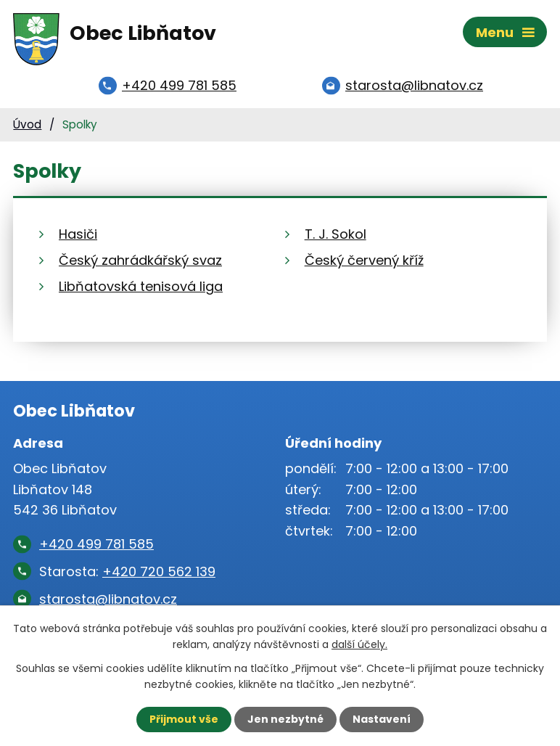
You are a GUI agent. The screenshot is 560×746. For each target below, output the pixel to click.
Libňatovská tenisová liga (141, 286)
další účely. (359, 644)
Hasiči (78, 234)
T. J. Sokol (335, 234)
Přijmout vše (184, 719)
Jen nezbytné (285, 719)
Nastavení (382, 719)
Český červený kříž (364, 260)
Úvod (27, 124)
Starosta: (127, 571)
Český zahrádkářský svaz (140, 260)
